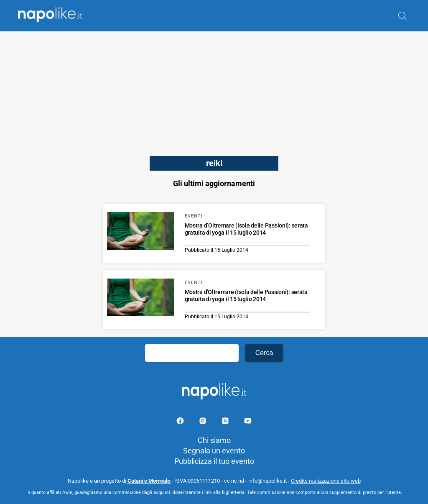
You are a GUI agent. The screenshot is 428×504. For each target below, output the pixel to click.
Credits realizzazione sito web (326, 481)
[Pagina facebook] (181, 422)
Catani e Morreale (149, 481)
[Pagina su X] (226, 422)
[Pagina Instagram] (204, 422)
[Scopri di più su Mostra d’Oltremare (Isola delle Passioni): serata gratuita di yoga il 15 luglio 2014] (140, 232)
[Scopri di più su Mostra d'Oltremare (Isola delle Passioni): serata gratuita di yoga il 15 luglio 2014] (140, 299)
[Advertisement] (214, 90)
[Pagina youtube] (248, 422)
